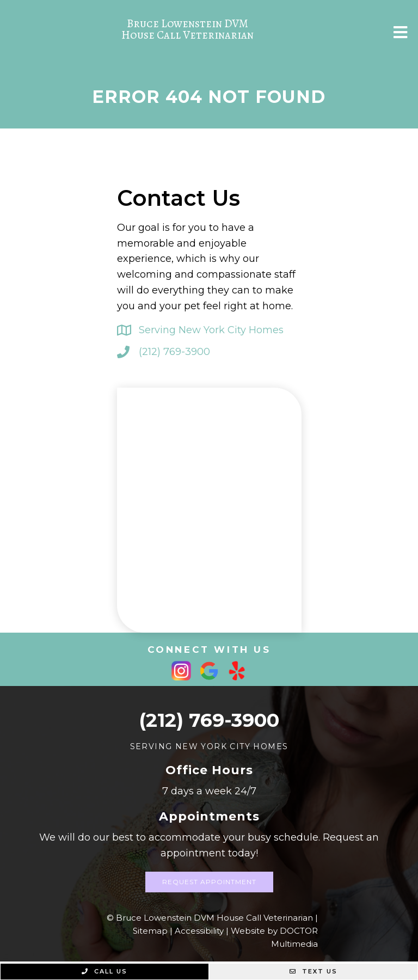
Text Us (313, 971)
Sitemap (150, 931)
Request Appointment (209, 882)
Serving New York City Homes (211, 330)
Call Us (104, 971)
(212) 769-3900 (174, 352)
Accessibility (199, 931)
